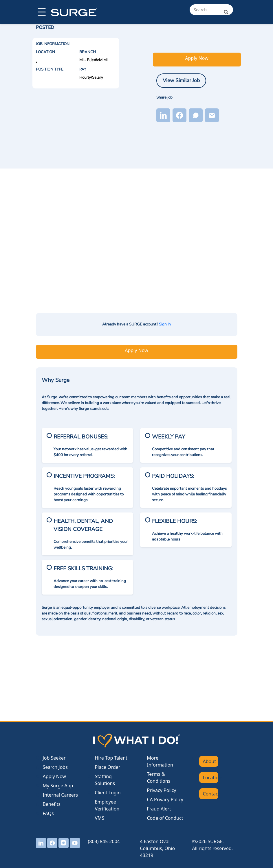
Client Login (108, 793)
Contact (211, 794)
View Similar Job (181, 80)
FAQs (48, 813)
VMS (100, 818)
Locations (211, 778)
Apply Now (197, 58)
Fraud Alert (159, 809)
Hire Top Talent (111, 758)
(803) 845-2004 (104, 841)
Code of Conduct (165, 818)
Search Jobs (55, 767)
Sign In (165, 324)
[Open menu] (41, 12)
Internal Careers (61, 795)
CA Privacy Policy (165, 799)
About (209, 761)
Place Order (108, 767)
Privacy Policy (162, 790)
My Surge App (58, 786)
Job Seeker (54, 758)
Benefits (52, 804)
